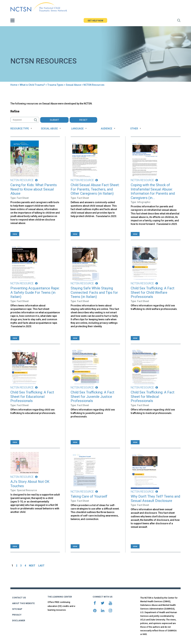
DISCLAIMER (19, 621)
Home (14, 85)
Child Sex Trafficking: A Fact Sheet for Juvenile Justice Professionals (92, 397)
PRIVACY (17, 615)
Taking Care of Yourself (89, 496)
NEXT (32, 566)
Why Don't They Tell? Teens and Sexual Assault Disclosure (155, 499)
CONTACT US (19, 598)
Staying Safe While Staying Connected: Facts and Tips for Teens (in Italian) (94, 292)
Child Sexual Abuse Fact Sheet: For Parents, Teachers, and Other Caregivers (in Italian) (95, 189)
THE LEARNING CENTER (60, 597)
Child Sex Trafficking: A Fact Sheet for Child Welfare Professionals (153, 292)
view (15, 234)
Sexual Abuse (73, 85)
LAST (41, 566)
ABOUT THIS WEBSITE (23, 603)
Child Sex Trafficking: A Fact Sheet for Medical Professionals (153, 397)
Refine (15, 111)
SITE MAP (17, 609)
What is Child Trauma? (32, 85)
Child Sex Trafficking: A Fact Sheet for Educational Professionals (32, 397)
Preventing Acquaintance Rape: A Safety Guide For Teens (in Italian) (35, 292)
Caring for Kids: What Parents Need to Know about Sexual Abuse (34, 189)
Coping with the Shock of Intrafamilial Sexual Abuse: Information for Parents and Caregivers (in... (153, 191)
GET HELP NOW (95, 21)
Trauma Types (55, 85)
